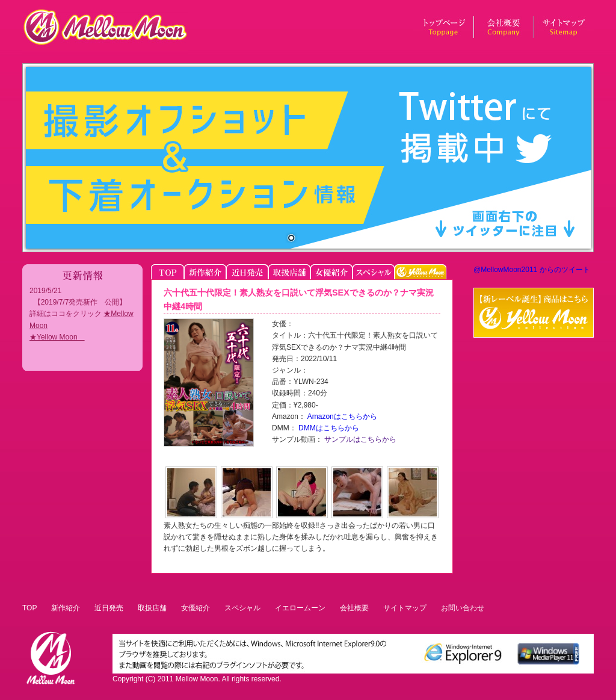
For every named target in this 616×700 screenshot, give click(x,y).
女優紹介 (196, 608)
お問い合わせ (463, 608)
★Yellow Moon (57, 337)
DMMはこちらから (328, 428)
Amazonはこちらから (341, 417)
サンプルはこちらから (359, 439)
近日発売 (109, 608)
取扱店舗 (152, 608)
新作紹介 (66, 608)
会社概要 (354, 608)
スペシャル (242, 608)
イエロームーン (300, 608)
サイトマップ (405, 608)
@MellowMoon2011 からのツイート (532, 270)
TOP (29, 608)
